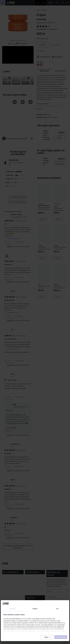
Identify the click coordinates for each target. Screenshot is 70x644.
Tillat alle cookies (61, 637)
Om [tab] (57, 609)
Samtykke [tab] (13, 609)
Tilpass (47, 637)
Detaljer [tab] (35, 609)
